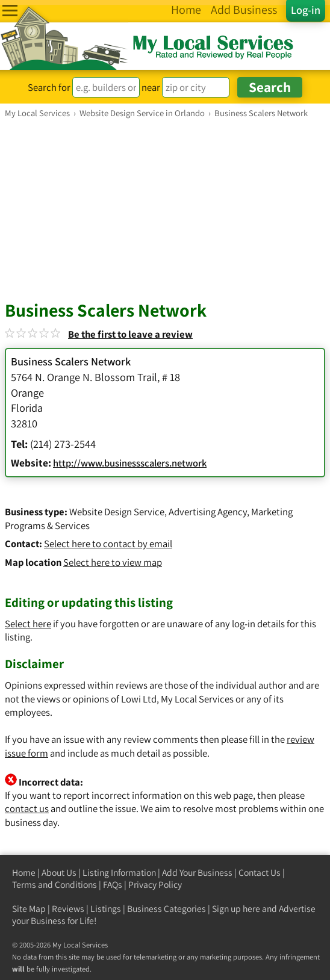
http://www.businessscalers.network (130, 463)
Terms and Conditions (54, 885)
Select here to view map (113, 562)
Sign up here (236, 909)
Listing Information (119, 873)
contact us (27, 808)
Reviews (68, 909)
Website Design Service (117, 512)
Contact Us (260, 873)
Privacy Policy (155, 885)
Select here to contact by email (108, 544)
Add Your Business (197, 873)
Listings (106, 909)
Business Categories (167, 909)
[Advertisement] (165, 209)
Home (24, 873)
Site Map (29, 909)
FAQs (113, 885)
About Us (59, 873)
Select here (28, 624)
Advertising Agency (208, 512)
